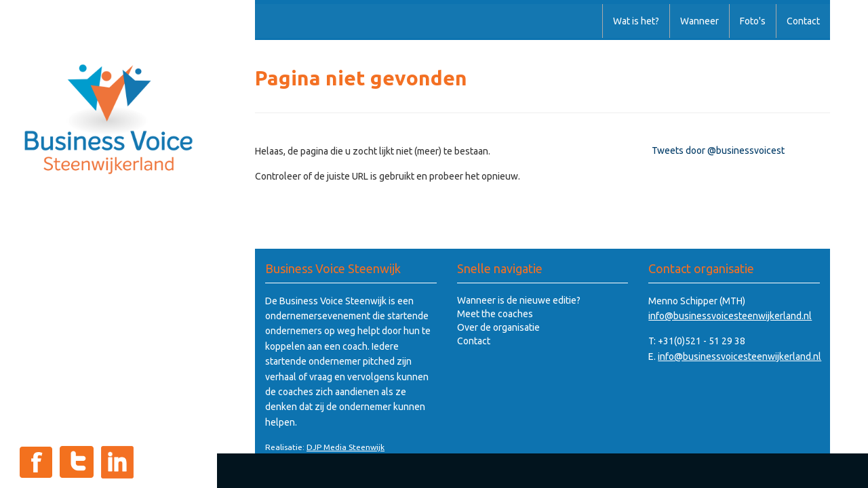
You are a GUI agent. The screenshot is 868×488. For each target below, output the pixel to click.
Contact (803, 21)
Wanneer (699, 21)
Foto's (753, 21)
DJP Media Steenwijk (346, 447)
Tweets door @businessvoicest (718, 150)
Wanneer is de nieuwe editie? (519, 300)
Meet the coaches (495, 314)
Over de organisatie (498, 327)
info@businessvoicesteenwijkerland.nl (730, 316)
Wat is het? (636, 21)
